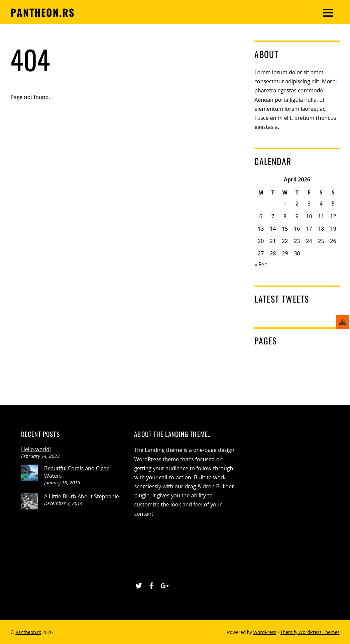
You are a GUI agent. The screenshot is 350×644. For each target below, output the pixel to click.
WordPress (265, 632)
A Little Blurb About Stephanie (82, 496)
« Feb (261, 264)
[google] (164, 585)
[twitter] (139, 585)
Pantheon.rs (28, 632)
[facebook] (151, 585)
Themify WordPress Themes (310, 632)
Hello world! (36, 449)
